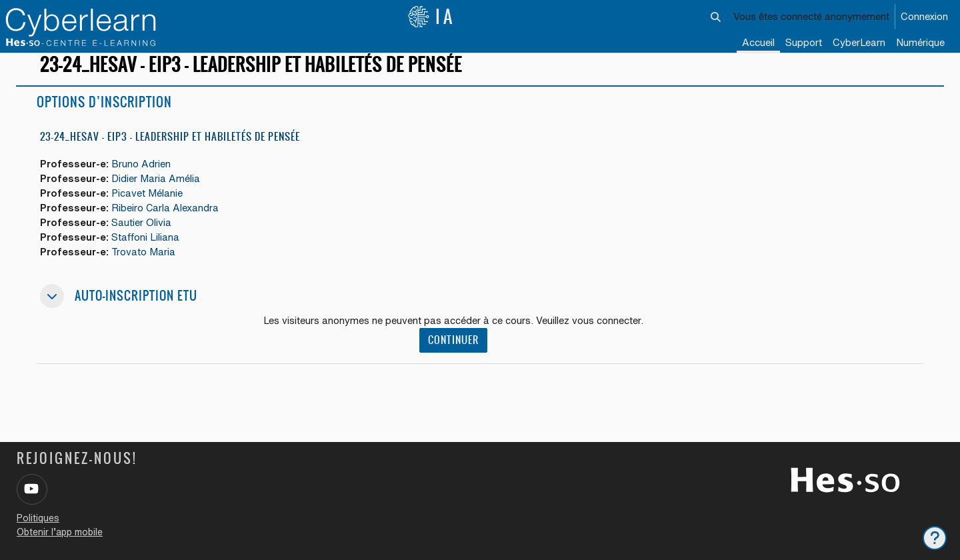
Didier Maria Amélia (158, 190)
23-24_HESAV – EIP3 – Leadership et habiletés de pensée (170, 148)
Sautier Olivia (143, 236)
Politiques (38, 518)
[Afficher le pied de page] (935, 538)
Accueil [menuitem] (758, 42)
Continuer (453, 354)
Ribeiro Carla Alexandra (167, 220)
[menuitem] (859, 43)
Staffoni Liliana (147, 250)
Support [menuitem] (804, 42)
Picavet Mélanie (149, 206)
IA (431, 17)
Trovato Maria (146, 266)
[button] (716, 17)
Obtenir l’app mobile (60, 532)
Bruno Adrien (143, 176)
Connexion (924, 16)
